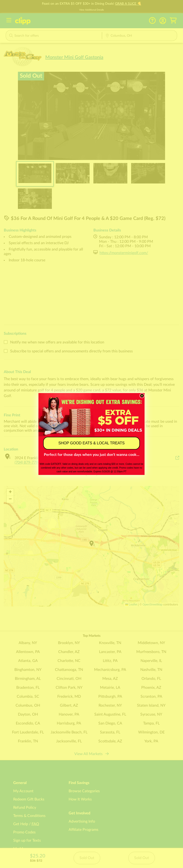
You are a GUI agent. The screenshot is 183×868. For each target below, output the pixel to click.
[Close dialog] (142, 396)
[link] (91, 415)
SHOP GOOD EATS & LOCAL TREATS (92, 443)
